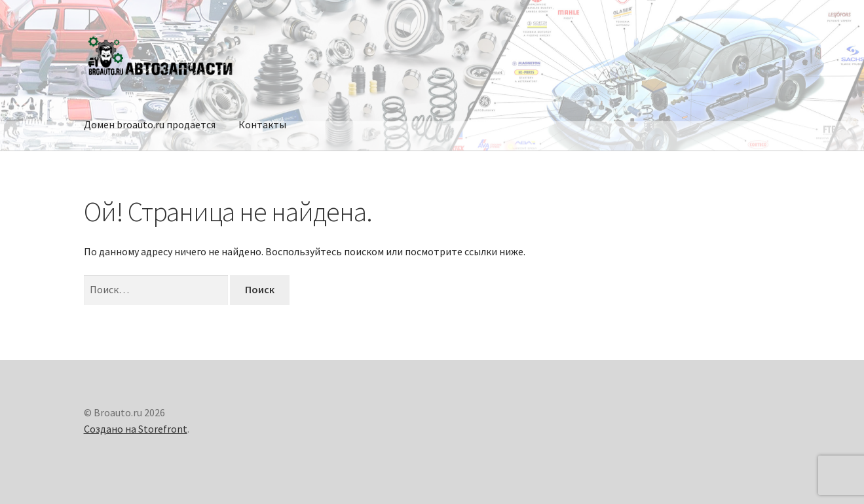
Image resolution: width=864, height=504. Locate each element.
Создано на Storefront (136, 429)
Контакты (262, 124)
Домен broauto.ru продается (150, 124)
